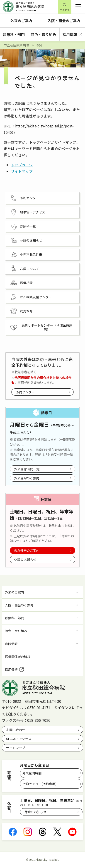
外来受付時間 (32, 773)
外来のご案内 (21, 21)
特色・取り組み (44, 34)
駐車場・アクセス (19, 739)
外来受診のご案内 (27, 478)
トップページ (22, 165)
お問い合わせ (16, 730)
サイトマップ (22, 171)
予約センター (25, 392)
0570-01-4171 (39, 708)
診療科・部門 (14, 34)
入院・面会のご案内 (64, 21)
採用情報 (72, 34)
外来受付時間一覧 (27, 469)
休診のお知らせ (25, 560)
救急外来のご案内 (27, 550)
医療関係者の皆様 (18, 657)
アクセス (65, 10)
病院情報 (11, 644)
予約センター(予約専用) (39, 784)
